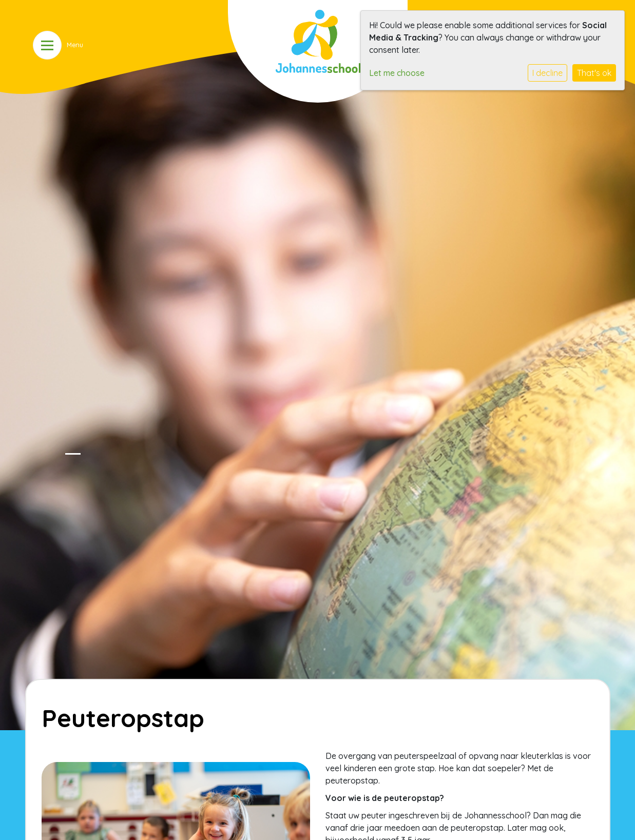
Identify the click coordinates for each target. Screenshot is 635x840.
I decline (547, 73)
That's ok (594, 73)
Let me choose (397, 73)
